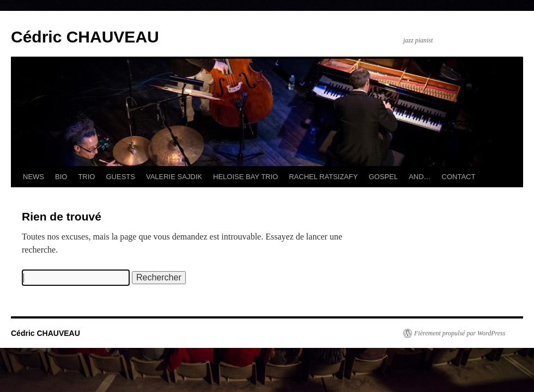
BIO (61, 177)
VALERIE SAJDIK (174, 177)
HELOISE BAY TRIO (245, 177)
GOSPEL (383, 177)
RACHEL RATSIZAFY (323, 177)
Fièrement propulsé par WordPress (460, 333)
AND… (420, 177)
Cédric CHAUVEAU (85, 37)
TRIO (86, 177)
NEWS (34, 177)
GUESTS (120, 177)
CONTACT (459, 177)
